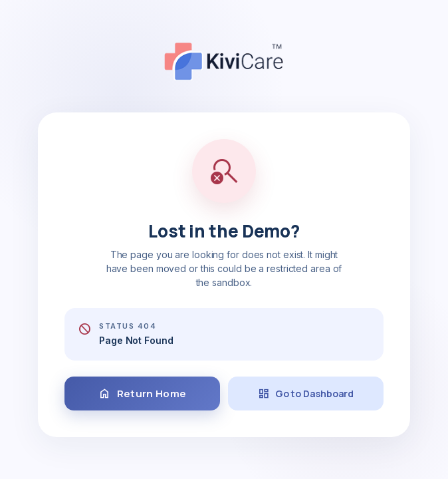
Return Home (142, 394)
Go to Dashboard (306, 394)
